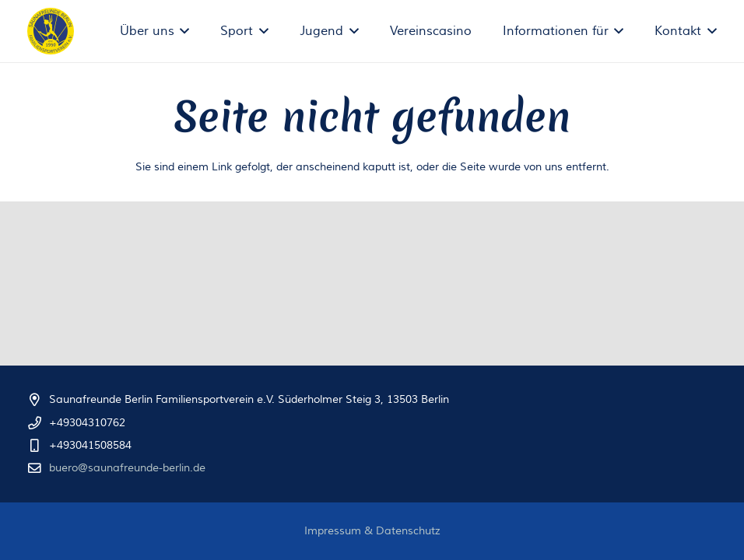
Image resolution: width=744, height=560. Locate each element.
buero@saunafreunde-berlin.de (127, 468)
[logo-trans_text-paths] (51, 31)
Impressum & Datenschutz (372, 531)
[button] (182, 31)
